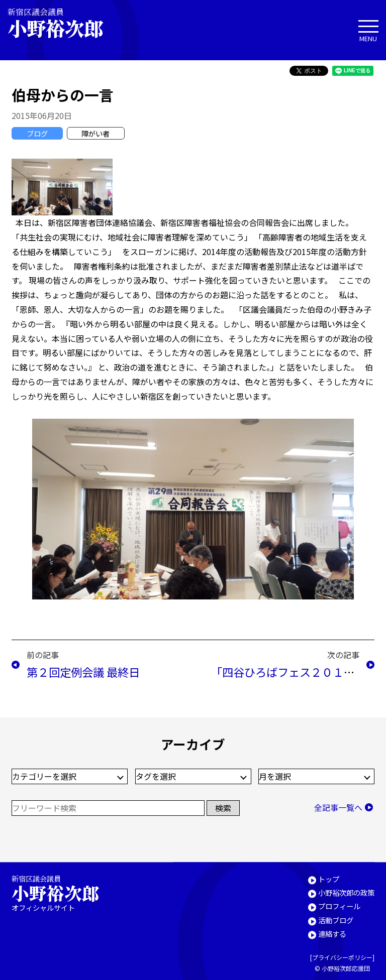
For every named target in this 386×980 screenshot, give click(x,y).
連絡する (332, 934)
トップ (329, 879)
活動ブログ (336, 920)
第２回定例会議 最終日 (83, 672)
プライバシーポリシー (342, 958)
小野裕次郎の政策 (346, 892)
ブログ (37, 133)
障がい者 (95, 133)
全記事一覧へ (338, 807)
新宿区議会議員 (64, 23)
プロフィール (339, 906)
